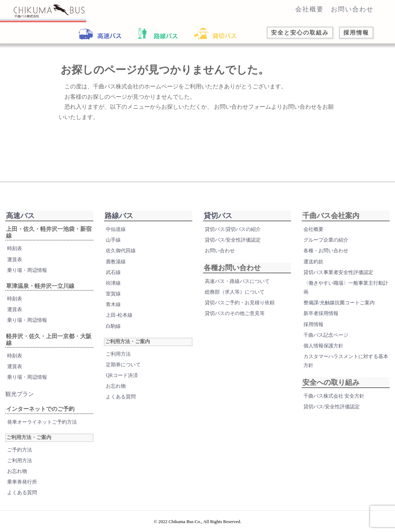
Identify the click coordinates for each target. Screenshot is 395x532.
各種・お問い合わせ (326, 251)
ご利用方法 (20, 461)
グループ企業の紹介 (326, 240)
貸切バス (218, 216)
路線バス (119, 216)
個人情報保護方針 (323, 346)
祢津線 (113, 283)
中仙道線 (116, 229)
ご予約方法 (20, 450)
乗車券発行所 (22, 482)
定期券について (123, 365)
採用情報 (313, 324)
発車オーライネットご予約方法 (42, 422)
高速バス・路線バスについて (237, 281)
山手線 (113, 240)
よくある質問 (22, 493)
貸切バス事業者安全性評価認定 (338, 272)
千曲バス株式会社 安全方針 (334, 396)
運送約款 (313, 262)
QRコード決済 (122, 375)
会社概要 (310, 9)
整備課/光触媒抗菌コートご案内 (339, 303)
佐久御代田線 (121, 251)
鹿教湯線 (116, 262)
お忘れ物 (17, 471)
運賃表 (15, 260)
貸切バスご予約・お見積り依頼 (240, 303)
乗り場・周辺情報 (27, 270)
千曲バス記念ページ (326, 335)
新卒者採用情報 (321, 313)
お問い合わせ (352, 9)
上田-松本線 (119, 315)
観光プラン (20, 394)
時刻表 (15, 249)
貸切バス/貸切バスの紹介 (233, 229)
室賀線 (113, 294)
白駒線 (113, 326)
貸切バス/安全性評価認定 (233, 240)
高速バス (20, 216)
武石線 (113, 272)
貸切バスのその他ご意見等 (235, 313)
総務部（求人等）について (235, 292)
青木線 (113, 304)
